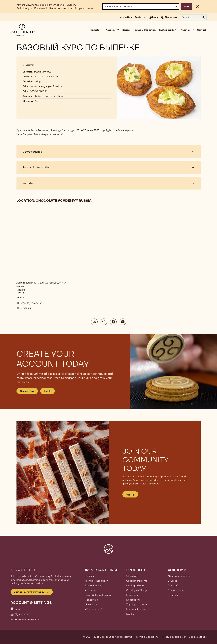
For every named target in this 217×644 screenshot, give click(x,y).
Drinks (130, 614)
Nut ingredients (135, 585)
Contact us (91, 600)
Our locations (175, 590)
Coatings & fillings (137, 590)
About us (90, 590)
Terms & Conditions (147, 637)
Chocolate (132, 576)
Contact (202, 30)
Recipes (126, 30)
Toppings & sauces (137, 604)
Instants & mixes (136, 609)
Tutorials (173, 595)
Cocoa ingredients (137, 581)
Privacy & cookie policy (174, 637)
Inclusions (132, 595)
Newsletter (91, 604)
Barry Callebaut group (98, 595)
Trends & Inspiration (145, 30)
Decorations (133, 600)
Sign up (130, 494)
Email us (26, 308)
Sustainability (93, 585)
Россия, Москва (43, 72)
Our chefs (173, 585)
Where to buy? (93, 609)
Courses (172, 581)
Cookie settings (198, 637)
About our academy (179, 576)
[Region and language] (141, 7)
